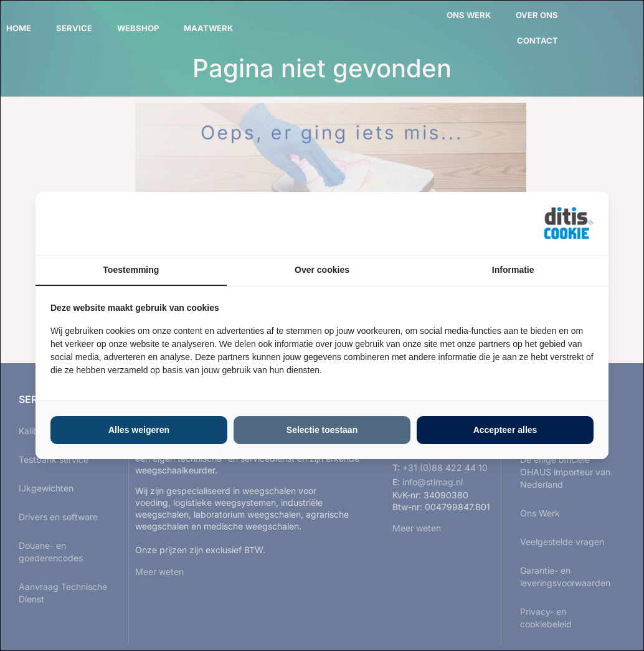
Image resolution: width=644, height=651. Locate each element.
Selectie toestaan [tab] (322, 430)
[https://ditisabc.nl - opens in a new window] (569, 224)
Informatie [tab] (513, 270)
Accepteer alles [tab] (505, 430)
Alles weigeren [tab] (139, 430)
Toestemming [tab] (131, 270)
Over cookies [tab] (322, 270)
